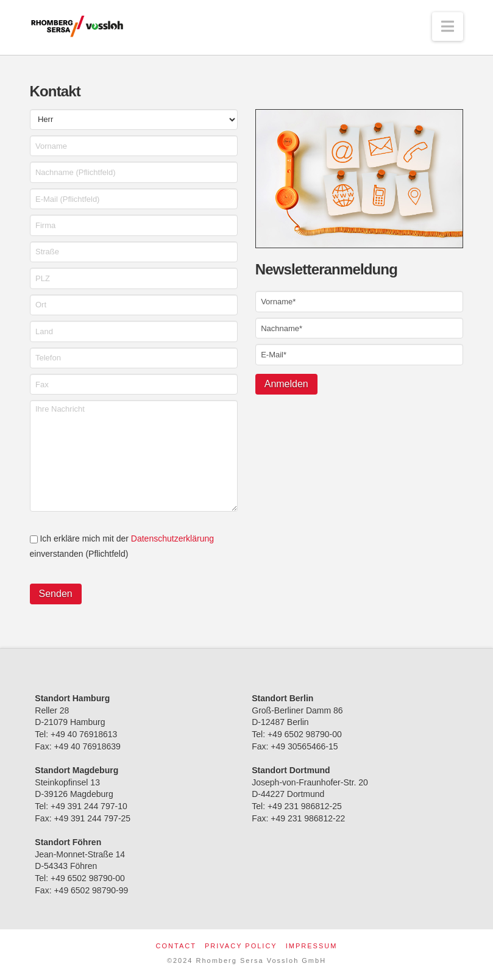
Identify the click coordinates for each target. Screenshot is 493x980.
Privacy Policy (241, 946)
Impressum (312, 946)
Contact (176, 946)
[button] (448, 27)
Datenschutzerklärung (172, 538)
